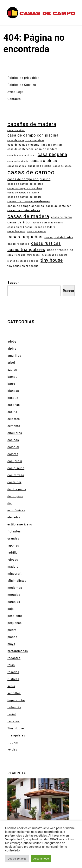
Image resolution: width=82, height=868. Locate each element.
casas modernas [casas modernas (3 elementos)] (37, 232)
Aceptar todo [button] (41, 859)
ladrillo (13, 553)
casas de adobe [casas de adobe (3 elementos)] (62, 166)
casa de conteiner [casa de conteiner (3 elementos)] (52, 145)
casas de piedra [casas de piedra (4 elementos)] (62, 217)
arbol (11, 363)
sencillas (14, 693)
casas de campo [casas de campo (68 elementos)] (31, 172)
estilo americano (20, 524)
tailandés (14, 707)
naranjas (14, 602)
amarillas (14, 356)
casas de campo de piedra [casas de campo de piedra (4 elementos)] (25, 197)
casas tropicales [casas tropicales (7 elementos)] (60, 250)
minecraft (15, 574)
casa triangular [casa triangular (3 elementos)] (16, 255)
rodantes (14, 658)
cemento (14, 426)
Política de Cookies (22, 85)
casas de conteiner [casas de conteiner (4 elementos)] (58, 206)
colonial (13, 447)
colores (13, 454)
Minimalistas (17, 581)
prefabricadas (18, 651)
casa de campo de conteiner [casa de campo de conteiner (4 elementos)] (26, 140)
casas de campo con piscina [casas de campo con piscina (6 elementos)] (29, 179)
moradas (14, 595)
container (14, 482)
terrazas (14, 721)
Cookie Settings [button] (17, 859)
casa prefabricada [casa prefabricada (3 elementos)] (18, 161)
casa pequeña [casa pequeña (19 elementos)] (52, 154)
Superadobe (16, 700)
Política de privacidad (23, 78)
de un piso (15, 496)
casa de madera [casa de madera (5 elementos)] (46, 149)
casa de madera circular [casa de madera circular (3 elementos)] (21, 155)
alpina (12, 349)
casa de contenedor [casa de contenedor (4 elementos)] (20, 149)
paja (11, 609)
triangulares (16, 735)
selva (11, 686)
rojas (11, 665)
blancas (13, 391)
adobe (12, 342)
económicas (16, 510)
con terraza (16, 475)
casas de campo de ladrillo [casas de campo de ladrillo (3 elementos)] (23, 193)
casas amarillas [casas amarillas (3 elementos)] (17, 166)
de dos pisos (17, 489)
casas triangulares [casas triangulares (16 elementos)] (26, 249)
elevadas (14, 517)
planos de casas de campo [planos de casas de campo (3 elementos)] (23, 261)
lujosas (13, 560)
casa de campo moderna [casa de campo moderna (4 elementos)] (23, 145)
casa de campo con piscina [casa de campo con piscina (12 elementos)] (33, 135)
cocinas (13, 440)
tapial (12, 714)
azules (12, 370)
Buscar (13, 283)
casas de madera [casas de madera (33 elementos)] (28, 216)
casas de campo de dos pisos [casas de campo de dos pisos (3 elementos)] (25, 188)
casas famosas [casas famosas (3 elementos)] (16, 232)
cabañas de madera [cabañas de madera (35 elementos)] (32, 124)
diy (10, 503)
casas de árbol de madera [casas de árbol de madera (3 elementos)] (48, 223)
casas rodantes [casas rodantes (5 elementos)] (18, 244)
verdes (12, 749)
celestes (14, 419)
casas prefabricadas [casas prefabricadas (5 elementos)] (59, 237)
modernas (15, 588)
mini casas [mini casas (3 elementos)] (33, 255)
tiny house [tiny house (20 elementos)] (52, 260)
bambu (12, 377)
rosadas (13, 672)
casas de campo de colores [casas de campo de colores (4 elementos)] (25, 184)
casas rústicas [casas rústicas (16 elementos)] (46, 243)
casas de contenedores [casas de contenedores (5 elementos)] (24, 210)
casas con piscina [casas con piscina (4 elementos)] (40, 166)
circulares (15, 433)
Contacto (14, 99)
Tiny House (16, 728)
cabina (12, 412)
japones (13, 545)
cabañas (14, 405)
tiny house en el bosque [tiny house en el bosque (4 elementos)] (23, 266)
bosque (13, 398)
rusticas (13, 679)
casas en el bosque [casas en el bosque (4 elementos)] (20, 227)
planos (12, 637)
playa (11, 644)
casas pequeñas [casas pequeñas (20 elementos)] (25, 237)
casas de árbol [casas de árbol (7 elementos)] (19, 222)
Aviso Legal (16, 92)
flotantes (14, 531)
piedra (12, 630)
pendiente (15, 616)
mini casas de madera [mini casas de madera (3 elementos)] (55, 255)
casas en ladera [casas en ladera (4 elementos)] (45, 227)
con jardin (15, 461)
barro (11, 384)
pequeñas (15, 623)
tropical (13, 742)
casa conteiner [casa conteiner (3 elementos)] (16, 130)
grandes (13, 538)
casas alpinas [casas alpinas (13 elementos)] (44, 161)
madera (13, 567)
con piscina (16, 468)
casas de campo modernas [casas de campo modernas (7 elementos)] (29, 201)
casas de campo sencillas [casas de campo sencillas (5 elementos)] (26, 206)
